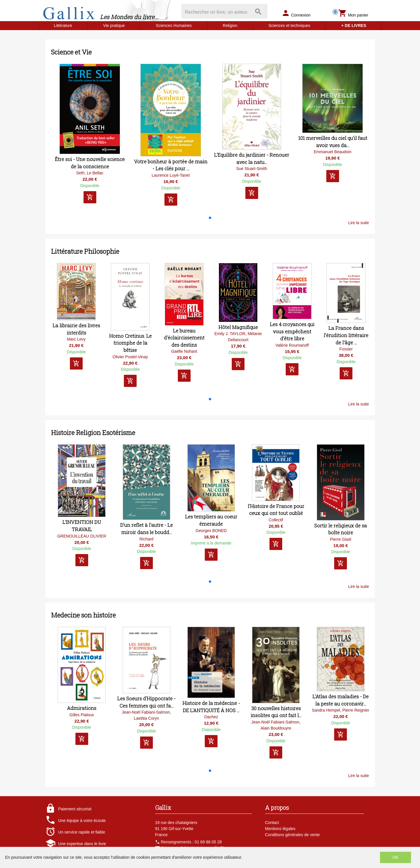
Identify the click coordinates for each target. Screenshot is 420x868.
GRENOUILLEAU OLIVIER (82, 536)
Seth (80, 173)
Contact (272, 823)
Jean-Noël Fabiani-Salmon (146, 712)
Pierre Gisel (341, 539)
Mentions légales (280, 829)
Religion (230, 25)
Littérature (63, 25)
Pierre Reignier (356, 710)
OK (395, 857)
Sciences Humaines (174, 25)
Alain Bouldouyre (276, 728)
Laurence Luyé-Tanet (171, 175)
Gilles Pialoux (82, 715)
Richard (146, 539)
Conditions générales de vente (293, 835)
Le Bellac (95, 173)
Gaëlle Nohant (184, 351)
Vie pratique (114, 25)
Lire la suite (359, 223)
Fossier (346, 349)
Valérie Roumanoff (292, 345)
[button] (210, 218)
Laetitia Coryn (146, 718)
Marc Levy (76, 339)
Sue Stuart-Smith (252, 169)
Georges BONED (211, 531)
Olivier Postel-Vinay (130, 357)
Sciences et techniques (289, 25)
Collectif (276, 520)
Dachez (211, 717)
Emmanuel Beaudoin (333, 152)
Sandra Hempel (326, 710)
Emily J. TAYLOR (230, 334)
